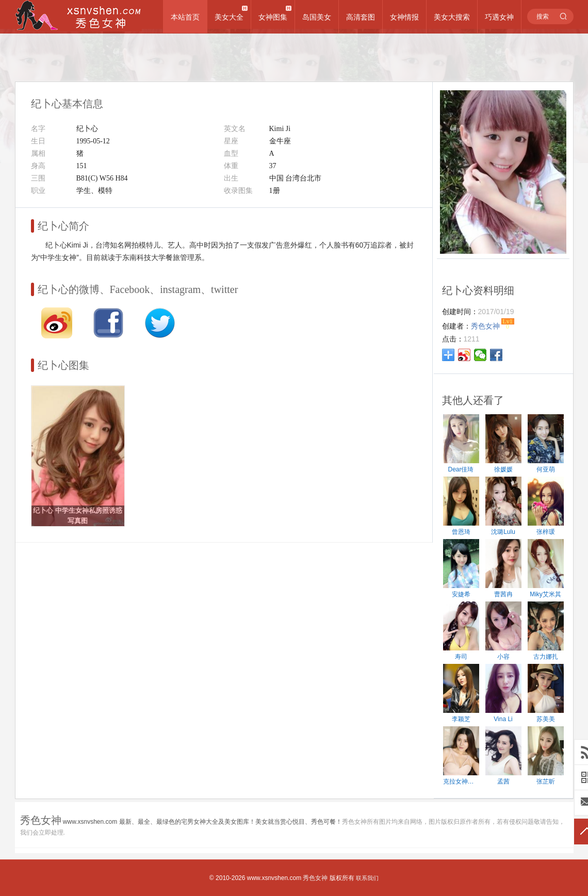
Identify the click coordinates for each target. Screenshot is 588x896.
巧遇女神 (499, 17)
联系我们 (367, 878)
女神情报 (404, 17)
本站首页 (185, 17)
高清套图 (361, 17)
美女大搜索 (452, 17)
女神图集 (273, 17)
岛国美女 (317, 17)
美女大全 (229, 17)
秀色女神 (315, 878)
